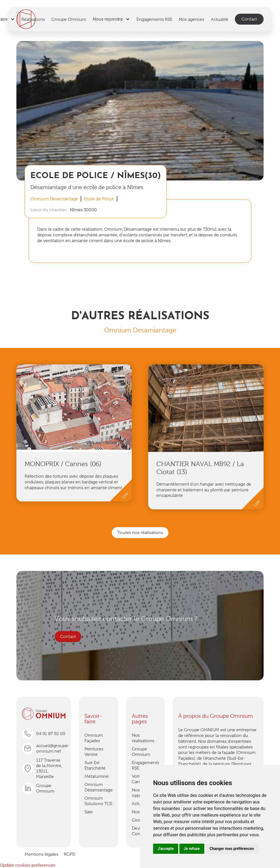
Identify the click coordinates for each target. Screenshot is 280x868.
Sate (89, 812)
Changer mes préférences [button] (232, 849)
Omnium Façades (94, 738)
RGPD (69, 854)
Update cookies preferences (28, 865)
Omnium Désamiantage (99, 787)
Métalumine (97, 776)
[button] (111, 19)
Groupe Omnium (141, 752)
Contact (249, 19)
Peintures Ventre (94, 752)
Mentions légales (41, 854)
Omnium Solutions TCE (98, 801)
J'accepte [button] (166, 849)
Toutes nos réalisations (140, 533)
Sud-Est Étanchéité (95, 765)
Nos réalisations (143, 738)
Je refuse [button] (192, 849)
